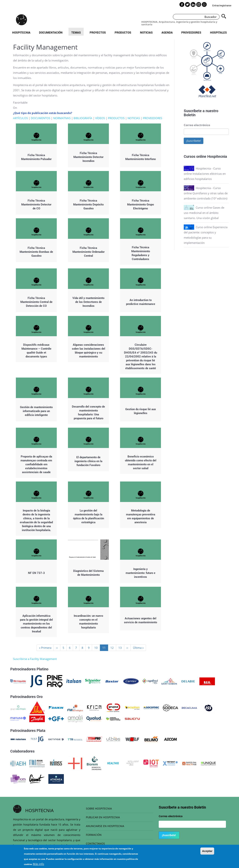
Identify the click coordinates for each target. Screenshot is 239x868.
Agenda (167, 32)
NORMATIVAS (62, 118)
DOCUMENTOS (41, 118)
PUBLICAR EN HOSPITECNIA (103, 817)
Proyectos (98, 32)
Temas (76, 32)
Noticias (146, 32)
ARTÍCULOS (20, 118)
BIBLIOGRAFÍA (83, 118)
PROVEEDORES (152, 118)
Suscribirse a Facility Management (35, 659)
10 (97, 648)
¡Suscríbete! (194, 141)
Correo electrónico (197, 125)
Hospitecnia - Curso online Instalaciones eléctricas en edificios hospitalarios (205, 174)
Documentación (51, 32)
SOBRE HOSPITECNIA (99, 808)
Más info (38, 864)
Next (232, 70)
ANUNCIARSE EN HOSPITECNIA (105, 826)
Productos (123, 32)
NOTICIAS (134, 118)
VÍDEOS (100, 118)
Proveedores (191, 32)
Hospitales (218, 32)
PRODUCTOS (116, 118)
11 (105, 648)
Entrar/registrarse (222, 5)
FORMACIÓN (94, 835)
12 (113, 648)
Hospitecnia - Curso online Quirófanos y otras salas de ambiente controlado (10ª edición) (206, 193)
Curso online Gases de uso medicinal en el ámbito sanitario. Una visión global (204, 213)
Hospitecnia (21, 32)
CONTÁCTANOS (95, 844)
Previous (181, 70)
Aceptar (207, 851)
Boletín (190, 115)
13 (121, 648)
